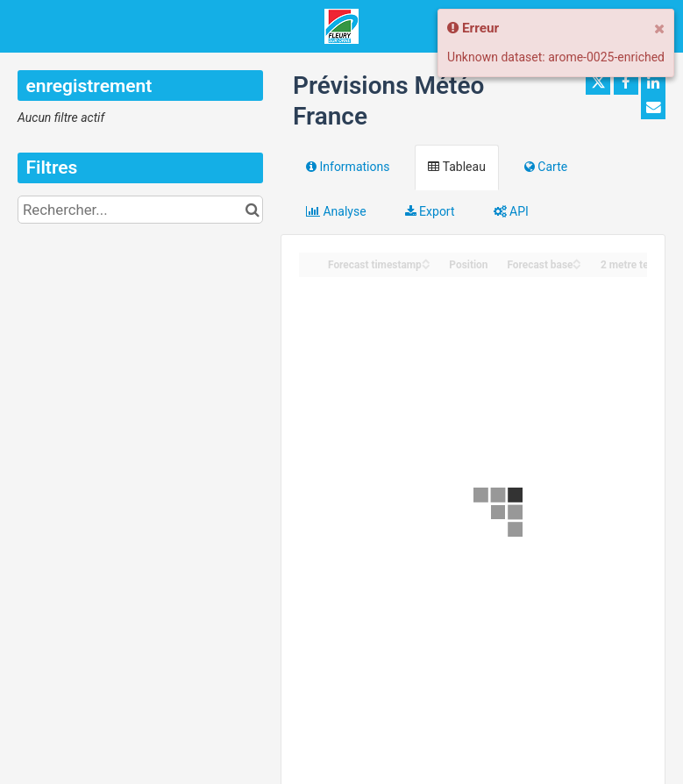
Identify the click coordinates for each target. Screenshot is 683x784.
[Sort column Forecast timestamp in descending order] (426, 265)
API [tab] (511, 211)
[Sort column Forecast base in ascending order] (577, 260)
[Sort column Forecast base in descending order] (577, 265)
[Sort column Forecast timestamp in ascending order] (426, 260)
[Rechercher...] (140, 210)
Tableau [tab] (456, 167)
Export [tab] (430, 211)
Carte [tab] (546, 167)
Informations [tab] (348, 167)
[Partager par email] (653, 107)
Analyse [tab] (336, 211)
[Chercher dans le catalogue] (252, 210)
